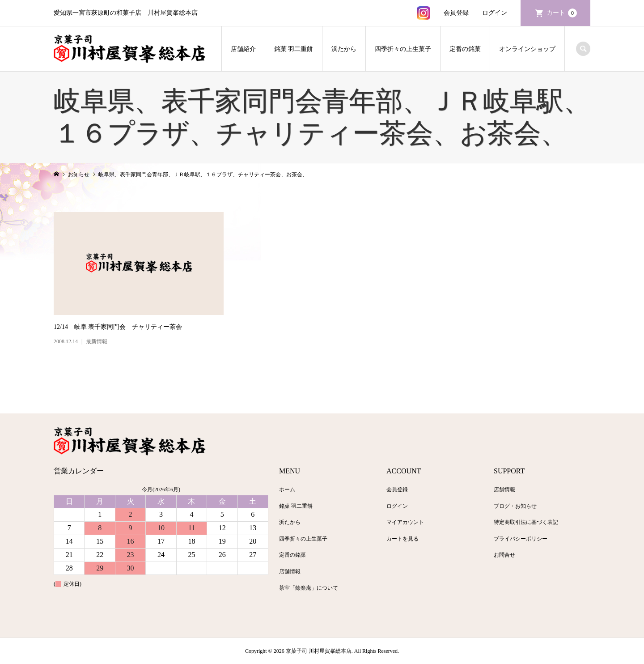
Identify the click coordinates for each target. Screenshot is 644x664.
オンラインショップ (527, 49)
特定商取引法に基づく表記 (526, 522)
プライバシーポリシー (521, 539)
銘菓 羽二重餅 (294, 49)
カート (562, 13)
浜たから (344, 49)
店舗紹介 (243, 49)
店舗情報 (290, 571)
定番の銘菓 (465, 49)
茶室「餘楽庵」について (309, 588)
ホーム (287, 489)
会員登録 (456, 13)
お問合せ (504, 555)
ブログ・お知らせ (515, 506)
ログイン (495, 13)
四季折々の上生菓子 (403, 49)
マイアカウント (405, 522)
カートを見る (402, 539)
